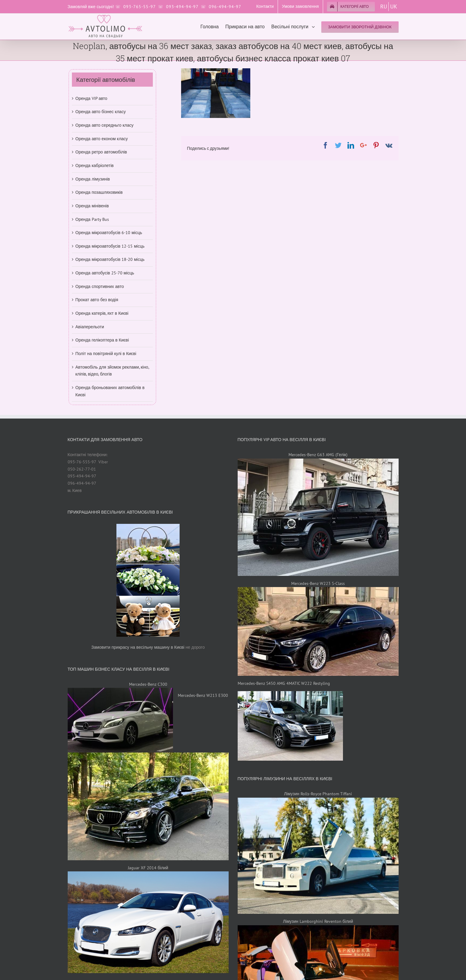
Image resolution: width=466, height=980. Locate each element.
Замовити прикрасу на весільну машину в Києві (138, 647)
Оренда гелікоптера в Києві (102, 340)
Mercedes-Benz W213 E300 (203, 695)
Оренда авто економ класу (102, 139)
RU (384, 6)
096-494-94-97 (225, 7)
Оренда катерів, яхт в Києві (102, 313)
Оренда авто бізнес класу (101, 112)
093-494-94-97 (182, 7)
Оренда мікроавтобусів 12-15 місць (110, 246)
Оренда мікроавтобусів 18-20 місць (110, 259)
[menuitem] (265, 7)
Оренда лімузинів (93, 179)
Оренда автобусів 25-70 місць (105, 273)
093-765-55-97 (139, 7)
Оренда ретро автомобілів (101, 152)
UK (394, 6)
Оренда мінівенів (92, 206)
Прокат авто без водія (97, 300)
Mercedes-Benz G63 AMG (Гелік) (318, 455)
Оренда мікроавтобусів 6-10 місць (109, 233)
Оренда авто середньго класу (105, 125)
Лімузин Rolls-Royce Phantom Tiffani (318, 794)
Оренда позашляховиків (99, 192)
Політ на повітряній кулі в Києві (106, 354)
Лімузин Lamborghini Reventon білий (318, 921)
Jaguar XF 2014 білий (148, 868)
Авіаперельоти (90, 327)
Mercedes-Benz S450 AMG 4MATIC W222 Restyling (284, 683)
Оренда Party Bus (92, 219)
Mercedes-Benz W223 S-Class (318, 583)
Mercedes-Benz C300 (148, 684)
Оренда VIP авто (91, 98)
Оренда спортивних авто (100, 286)
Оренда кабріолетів (95, 165)
